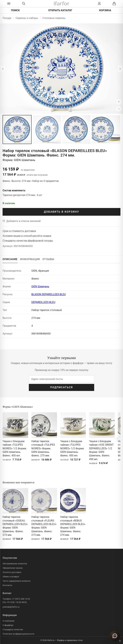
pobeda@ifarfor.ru (11, 607)
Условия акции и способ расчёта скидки (27, 236)
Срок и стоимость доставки (19, 231)
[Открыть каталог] (9, 4)
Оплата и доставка (12, 572)
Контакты (7, 585)
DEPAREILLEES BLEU (43, 302)
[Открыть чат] (115, 636)
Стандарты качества (13, 629)
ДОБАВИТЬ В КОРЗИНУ (61, 212)
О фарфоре (8, 625)
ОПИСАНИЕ (10, 259)
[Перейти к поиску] (24, 4)
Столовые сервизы (54, 18)
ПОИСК (15, 10)
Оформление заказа (13, 568)
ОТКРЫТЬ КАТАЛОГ (60, 10)
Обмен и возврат (11, 577)
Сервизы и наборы (27, 18)
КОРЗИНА (105, 10)
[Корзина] (114, 4)
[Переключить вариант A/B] (120, 641)
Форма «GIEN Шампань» (18, 407)
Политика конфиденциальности (18, 634)
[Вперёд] (118, 439)
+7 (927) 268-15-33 (21, 599)
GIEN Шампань (40, 286)
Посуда (7, 18)
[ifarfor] (61, 4)
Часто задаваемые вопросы (17, 581)
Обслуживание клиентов (15, 564)
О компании (8, 621)
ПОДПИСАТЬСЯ (61, 387)
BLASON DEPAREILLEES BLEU (49, 294)
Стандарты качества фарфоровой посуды (28, 241)
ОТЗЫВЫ (48, 259)
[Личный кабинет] (99, 4)
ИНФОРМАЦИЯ (30, 259)
